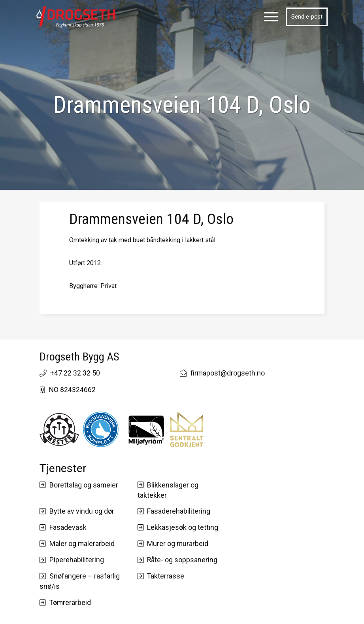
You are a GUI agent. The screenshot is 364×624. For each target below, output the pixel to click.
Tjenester (63, 468)
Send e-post (307, 17)
